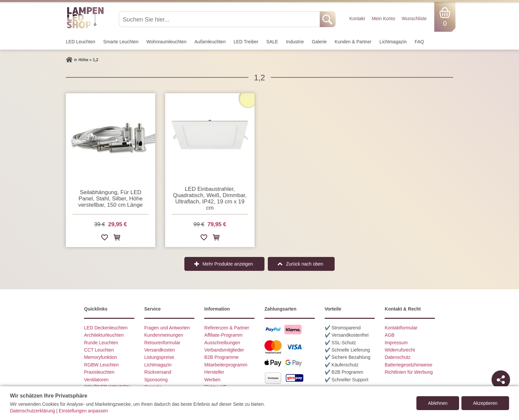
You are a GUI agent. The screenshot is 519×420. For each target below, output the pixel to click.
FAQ (419, 42)
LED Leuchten (81, 42)
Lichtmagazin (393, 42)
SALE (272, 42)
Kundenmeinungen (164, 335)
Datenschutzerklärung (32, 411)
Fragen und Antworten (167, 328)
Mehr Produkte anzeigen (228, 264)
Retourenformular (162, 343)
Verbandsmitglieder (224, 350)
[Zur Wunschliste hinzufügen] (105, 239)
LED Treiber (246, 42)
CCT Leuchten (99, 350)
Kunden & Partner (353, 42)
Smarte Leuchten (121, 42)
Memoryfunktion (101, 357)
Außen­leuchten (210, 42)
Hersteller (214, 372)
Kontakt (357, 19)
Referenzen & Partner (227, 328)
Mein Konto (383, 19)
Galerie (319, 42)
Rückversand (158, 372)
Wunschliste (414, 19)
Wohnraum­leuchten (166, 42)
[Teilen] (501, 380)
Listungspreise (159, 357)
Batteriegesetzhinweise (408, 365)
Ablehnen (438, 403)
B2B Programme (221, 357)
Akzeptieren (485, 403)
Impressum (396, 343)
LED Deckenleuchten (106, 328)
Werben (212, 380)
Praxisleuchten (99, 372)
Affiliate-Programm (223, 335)
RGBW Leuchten (101, 365)
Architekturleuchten (104, 335)
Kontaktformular (401, 328)
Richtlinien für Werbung (409, 372)
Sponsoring (156, 380)
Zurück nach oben (305, 264)
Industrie (295, 42)
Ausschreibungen (222, 343)
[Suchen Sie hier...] (220, 19)
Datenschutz (398, 357)
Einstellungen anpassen (84, 411)
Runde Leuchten (101, 343)
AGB (390, 335)
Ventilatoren (96, 380)
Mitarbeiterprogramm (226, 365)
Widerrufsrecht (400, 350)
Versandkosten (160, 350)
